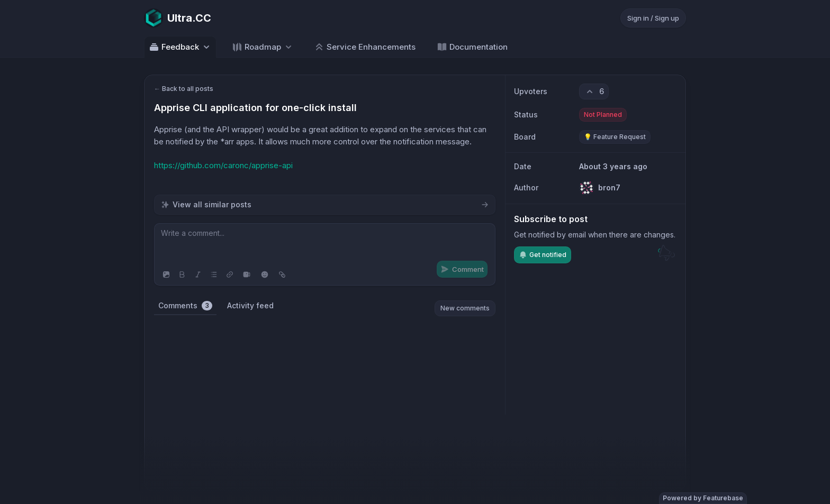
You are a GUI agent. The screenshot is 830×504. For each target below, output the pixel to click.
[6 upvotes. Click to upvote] (594, 91)
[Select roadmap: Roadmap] (263, 47)
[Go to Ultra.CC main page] (178, 18)
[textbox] (325, 244)
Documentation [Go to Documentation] (472, 47)
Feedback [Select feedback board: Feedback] (180, 47)
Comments (185, 306)
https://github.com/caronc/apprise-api (223, 165)
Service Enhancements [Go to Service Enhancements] (365, 47)
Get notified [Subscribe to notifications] (543, 255)
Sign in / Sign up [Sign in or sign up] (653, 18)
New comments (465, 308)
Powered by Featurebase (703, 498)
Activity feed (250, 305)
